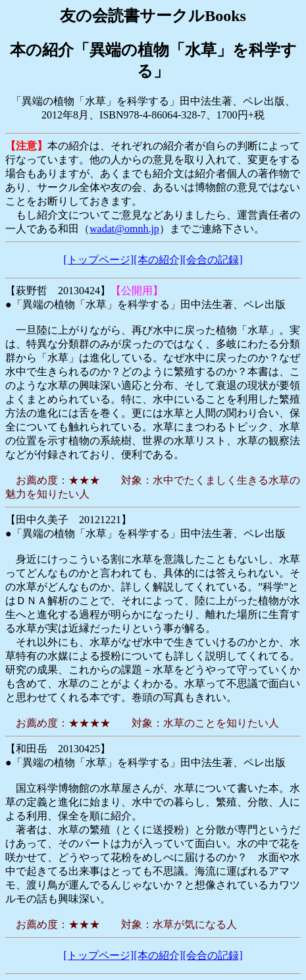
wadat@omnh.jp (124, 229)
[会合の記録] (213, 260)
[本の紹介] (158, 260)
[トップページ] (99, 260)
